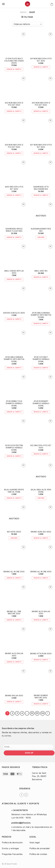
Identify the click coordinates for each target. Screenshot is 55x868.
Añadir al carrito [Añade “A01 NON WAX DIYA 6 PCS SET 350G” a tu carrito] (41, 67)
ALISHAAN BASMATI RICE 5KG (41, 230)
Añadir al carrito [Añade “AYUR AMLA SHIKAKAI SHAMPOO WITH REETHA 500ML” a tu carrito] (14, 368)
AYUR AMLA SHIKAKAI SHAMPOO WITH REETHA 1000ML (41, 315)
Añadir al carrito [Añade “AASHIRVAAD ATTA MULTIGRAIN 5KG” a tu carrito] (41, 195)
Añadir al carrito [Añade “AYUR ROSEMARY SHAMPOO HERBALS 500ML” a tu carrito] (41, 412)
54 (43, 713)
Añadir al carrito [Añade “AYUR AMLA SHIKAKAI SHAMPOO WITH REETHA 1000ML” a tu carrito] (41, 323)
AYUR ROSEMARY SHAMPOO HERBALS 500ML (41, 403)
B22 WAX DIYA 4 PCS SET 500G (41, 447)
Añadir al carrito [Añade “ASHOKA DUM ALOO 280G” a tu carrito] (14, 319)
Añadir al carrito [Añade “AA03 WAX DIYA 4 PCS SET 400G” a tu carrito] (14, 195)
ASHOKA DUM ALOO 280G (14, 313)
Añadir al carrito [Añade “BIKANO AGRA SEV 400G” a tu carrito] (41, 538)
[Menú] (3, 4)
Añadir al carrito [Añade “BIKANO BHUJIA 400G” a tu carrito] (14, 702)
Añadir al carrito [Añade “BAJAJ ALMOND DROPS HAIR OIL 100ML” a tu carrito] (14, 498)
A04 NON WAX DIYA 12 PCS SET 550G (14, 146)
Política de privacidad (39, 848)
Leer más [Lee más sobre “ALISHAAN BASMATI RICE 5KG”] (41, 237)
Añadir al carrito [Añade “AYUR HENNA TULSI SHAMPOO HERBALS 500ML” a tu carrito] (14, 412)
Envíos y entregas (10, 848)
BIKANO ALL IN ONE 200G (14, 572)
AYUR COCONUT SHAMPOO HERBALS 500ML (41, 359)
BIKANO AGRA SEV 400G (41, 532)
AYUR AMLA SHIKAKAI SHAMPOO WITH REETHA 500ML (14, 359)
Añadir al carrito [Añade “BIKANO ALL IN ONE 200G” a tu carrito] (14, 578)
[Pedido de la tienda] (27, 24)
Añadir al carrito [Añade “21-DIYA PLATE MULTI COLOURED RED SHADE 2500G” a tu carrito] (14, 69)
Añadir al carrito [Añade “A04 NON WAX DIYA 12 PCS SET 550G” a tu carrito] (14, 153)
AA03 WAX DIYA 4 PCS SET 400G (14, 188)
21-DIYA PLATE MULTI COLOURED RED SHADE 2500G (14, 61)
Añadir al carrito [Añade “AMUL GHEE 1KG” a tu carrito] (41, 277)
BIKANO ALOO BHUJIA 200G (41, 613)
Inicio (23, 12)
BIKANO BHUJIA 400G (14, 696)
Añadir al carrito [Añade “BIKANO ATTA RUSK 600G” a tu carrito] (41, 660)
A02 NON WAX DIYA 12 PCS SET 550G (14, 104)
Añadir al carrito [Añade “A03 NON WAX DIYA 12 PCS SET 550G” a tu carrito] (41, 111)
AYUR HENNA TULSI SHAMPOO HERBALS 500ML (14, 403)
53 (37, 713)
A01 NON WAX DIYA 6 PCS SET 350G (41, 60)
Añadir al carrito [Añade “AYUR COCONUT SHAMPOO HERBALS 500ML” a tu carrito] (41, 368)
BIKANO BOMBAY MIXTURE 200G (41, 697)
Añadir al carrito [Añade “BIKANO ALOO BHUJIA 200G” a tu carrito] (41, 620)
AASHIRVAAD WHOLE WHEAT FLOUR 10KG (14, 230)
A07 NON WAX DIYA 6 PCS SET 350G (41, 146)
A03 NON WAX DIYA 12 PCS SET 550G (41, 104)
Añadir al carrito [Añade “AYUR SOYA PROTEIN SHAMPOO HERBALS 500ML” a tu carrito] (14, 456)
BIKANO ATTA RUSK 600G (41, 654)
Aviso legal (35, 843)
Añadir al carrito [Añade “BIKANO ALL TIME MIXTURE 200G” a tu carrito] (14, 620)
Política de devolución (12, 843)
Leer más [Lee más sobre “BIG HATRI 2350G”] (14, 538)
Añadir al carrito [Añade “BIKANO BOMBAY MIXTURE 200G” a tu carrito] (41, 704)
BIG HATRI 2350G (14, 532)
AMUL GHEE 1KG (41, 271)
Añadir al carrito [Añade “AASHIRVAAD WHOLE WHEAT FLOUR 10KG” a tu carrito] (14, 237)
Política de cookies (38, 854)
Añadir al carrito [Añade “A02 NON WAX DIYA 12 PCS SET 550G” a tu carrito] (14, 111)
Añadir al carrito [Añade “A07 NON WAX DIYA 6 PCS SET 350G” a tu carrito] (41, 153)
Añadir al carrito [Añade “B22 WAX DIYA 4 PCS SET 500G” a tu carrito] (41, 454)
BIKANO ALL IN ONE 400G (41, 572)
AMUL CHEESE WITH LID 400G (14, 272)
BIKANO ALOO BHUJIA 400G (14, 655)
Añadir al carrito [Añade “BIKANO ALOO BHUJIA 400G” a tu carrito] (14, 662)
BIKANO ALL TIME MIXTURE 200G (14, 613)
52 (32, 713)
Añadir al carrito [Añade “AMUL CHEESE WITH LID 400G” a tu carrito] (14, 279)
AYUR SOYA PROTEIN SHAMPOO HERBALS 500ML (14, 448)
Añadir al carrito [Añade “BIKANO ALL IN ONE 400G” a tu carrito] (41, 578)
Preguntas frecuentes (12, 854)
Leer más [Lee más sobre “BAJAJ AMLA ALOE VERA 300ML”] (41, 498)
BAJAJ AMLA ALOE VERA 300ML (41, 491)
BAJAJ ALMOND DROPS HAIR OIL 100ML (14, 491)
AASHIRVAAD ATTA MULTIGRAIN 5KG (41, 188)
